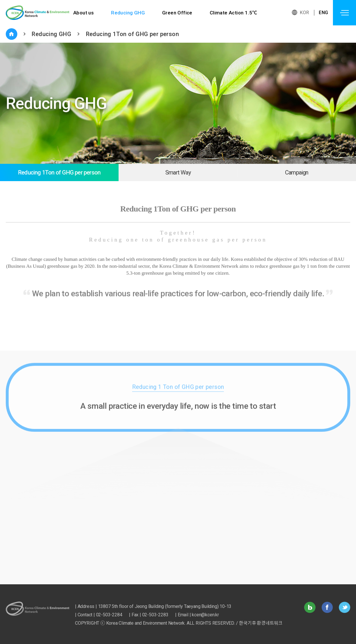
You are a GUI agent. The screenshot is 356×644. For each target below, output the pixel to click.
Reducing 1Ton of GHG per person (132, 34)
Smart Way (178, 172)
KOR (304, 13)
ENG (323, 13)
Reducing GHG (128, 13)
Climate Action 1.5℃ (234, 13)
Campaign (297, 172)
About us (84, 13)
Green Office (177, 13)
